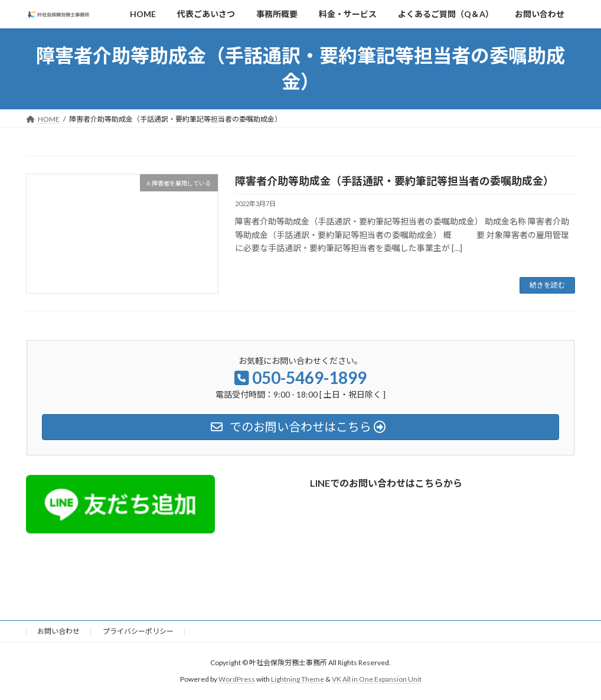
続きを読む (547, 285)
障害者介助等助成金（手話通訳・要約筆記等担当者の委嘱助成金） (394, 181)
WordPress (237, 680)
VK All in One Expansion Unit (377, 680)
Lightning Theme (298, 680)
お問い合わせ (58, 631)
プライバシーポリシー (138, 631)
